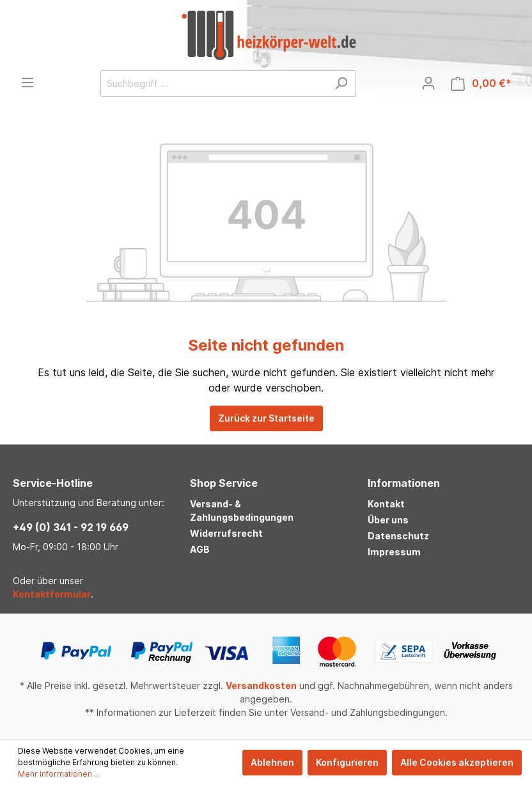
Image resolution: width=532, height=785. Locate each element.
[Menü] (27, 83)
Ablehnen (272, 762)
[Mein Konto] (428, 83)
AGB (200, 549)
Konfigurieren (347, 762)
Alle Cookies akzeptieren (457, 762)
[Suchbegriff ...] (214, 83)
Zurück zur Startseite (266, 418)
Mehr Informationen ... (59, 774)
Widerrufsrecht (226, 533)
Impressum (394, 552)
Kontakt (386, 504)
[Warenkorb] (481, 83)
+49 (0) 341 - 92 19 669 (71, 527)
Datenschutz (398, 536)
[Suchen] (341, 83)
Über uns (388, 520)
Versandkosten (261, 686)
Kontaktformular (52, 594)
